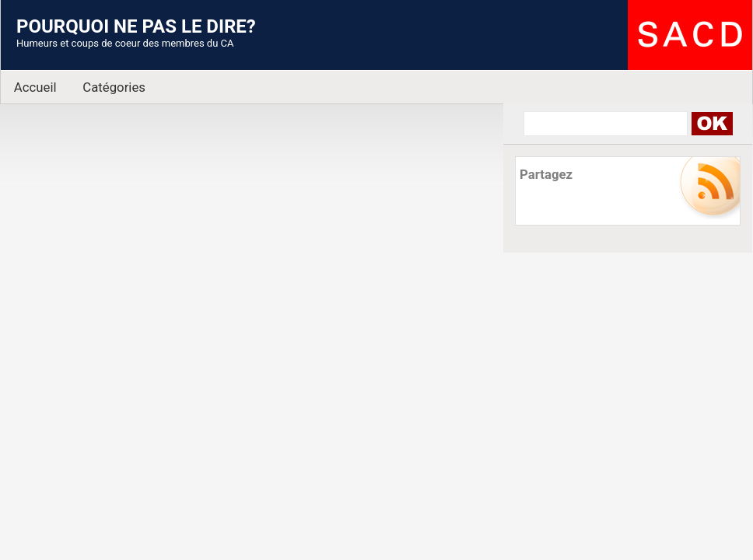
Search (711, 124)
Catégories (114, 87)
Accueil (35, 87)
